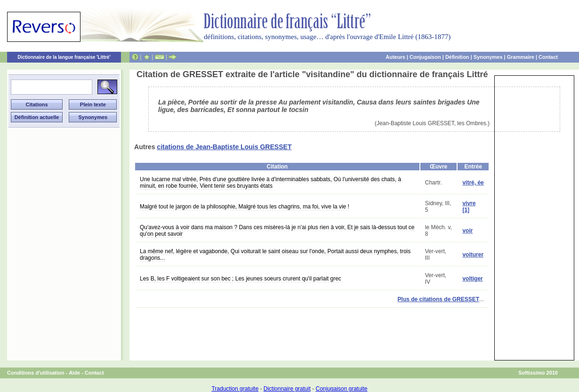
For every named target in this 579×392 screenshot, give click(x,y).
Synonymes (488, 57)
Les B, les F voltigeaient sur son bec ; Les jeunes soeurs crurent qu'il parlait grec (241, 279)
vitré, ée (473, 183)
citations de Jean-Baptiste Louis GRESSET (224, 147)
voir (467, 231)
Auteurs (395, 57)
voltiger (472, 279)
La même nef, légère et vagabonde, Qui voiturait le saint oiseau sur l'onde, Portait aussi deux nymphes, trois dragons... (275, 255)
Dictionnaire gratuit (287, 389)
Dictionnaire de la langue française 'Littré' (64, 57)
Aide (74, 373)
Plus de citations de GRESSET (438, 299)
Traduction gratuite (235, 389)
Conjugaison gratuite (341, 389)
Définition (457, 57)
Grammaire (521, 57)
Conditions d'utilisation (36, 373)
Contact (548, 57)
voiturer (473, 255)
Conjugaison (425, 57)
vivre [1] (469, 207)
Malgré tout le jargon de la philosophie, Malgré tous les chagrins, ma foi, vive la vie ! (245, 207)
